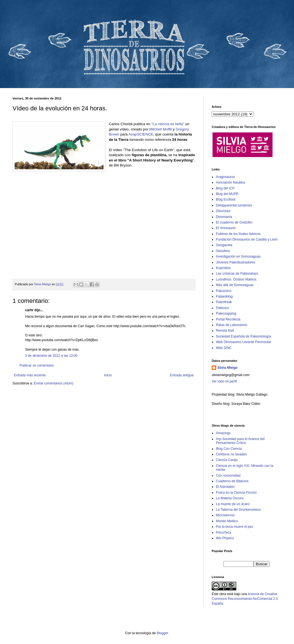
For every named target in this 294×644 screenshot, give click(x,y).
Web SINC (224, 348)
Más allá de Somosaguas (235, 285)
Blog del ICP (225, 188)
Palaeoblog (224, 296)
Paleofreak (224, 302)
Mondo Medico (227, 521)
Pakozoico (224, 291)
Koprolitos (223, 268)
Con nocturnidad (228, 476)
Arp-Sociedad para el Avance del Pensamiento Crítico (240, 441)
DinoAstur (223, 211)
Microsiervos (225, 515)
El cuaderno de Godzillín (234, 222)
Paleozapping (226, 313)
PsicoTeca (224, 533)
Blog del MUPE (227, 194)
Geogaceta (224, 245)
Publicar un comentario (37, 365)
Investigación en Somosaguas (238, 256)
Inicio (108, 375)
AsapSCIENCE (141, 134)
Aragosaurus (225, 177)
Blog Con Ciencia (229, 449)
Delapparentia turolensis (234, 205)
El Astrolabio (225, 487)
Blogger (162, 633)
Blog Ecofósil (226, 199)
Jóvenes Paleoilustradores (236, 262)
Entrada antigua (182, 375)
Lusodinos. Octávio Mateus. (237, 279)
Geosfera (223, 251)
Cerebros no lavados (231, 454)
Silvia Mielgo (227, 368)
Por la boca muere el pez (234, 527)
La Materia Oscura (230, 498)
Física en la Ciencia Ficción (236, 493)
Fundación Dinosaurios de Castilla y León (247, 239)
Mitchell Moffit (160, 129)
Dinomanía (224, 217)
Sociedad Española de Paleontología (243, 336)
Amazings (223, 433)
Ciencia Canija (227, 460)
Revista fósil (225, 331)
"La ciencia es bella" (168, 124)
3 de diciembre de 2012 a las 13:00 (51, 356)
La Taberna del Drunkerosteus (238, 510)
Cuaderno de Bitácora (232, 481)
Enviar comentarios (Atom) (54, 383)
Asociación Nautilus (231, 182)
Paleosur (222, 308)
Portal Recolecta (228, 319)
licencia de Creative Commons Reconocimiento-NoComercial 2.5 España (245, 599)
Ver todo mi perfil (224, 381)
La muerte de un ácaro (233, 504)
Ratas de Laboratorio (232, 325)
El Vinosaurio (226, 228)
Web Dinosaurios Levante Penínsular (244, 342)
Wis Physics (225, 538)
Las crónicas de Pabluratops (237, 274)
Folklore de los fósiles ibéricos (238, 234)
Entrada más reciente (30, 375)
